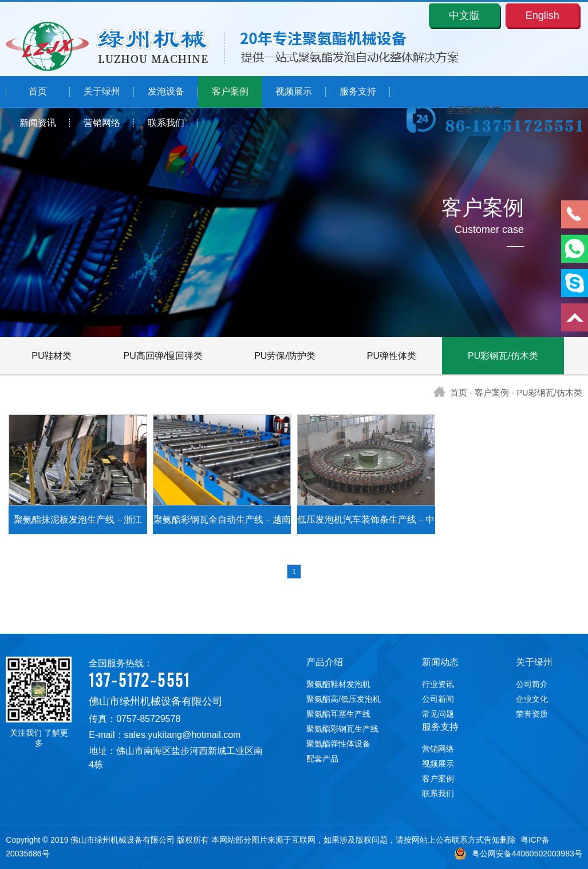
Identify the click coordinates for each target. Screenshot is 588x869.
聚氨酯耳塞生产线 (338, 714)
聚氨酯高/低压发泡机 (344, 699)
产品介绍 (325, 662)
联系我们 (166, 123)
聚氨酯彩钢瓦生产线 (342, 729)
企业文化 (532, 699)
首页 (38, 92)
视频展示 (294, 92)
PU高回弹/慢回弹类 (163, 356)
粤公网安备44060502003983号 (518, 854)
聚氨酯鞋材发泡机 (338, 684)
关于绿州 (102, 92)
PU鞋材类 (52, 356)
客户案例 (230, 92)
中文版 (464, 15)
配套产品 (322, 759)
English (542, 15)
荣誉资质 (532, 714)
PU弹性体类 (392, 356)
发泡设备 (166, 92)
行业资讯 (438, 684)
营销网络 (102, 123)
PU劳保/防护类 (285, 356)
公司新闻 (438, 699)
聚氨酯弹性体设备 (338, 744)
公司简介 (532, 684)
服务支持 (358, 92)
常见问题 (438, 714)
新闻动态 (440, 662)
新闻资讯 (38, 123)
